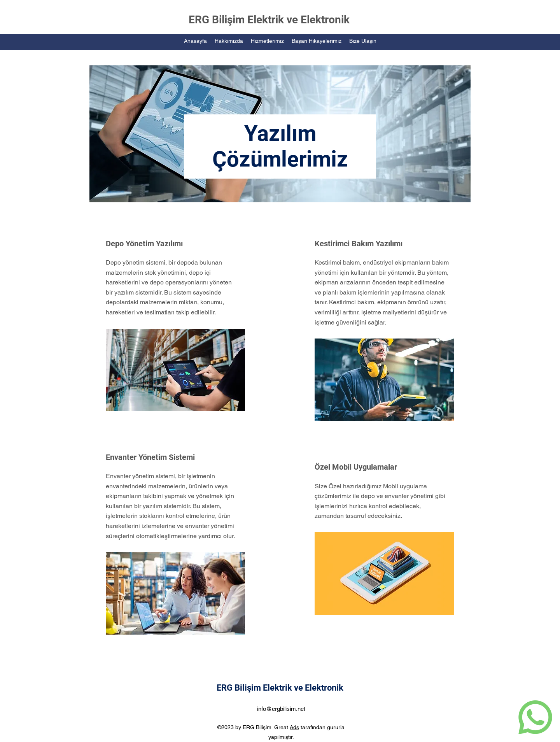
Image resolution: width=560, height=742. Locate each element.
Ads (294, 727)
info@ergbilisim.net (281, 709)
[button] (267, 41)
